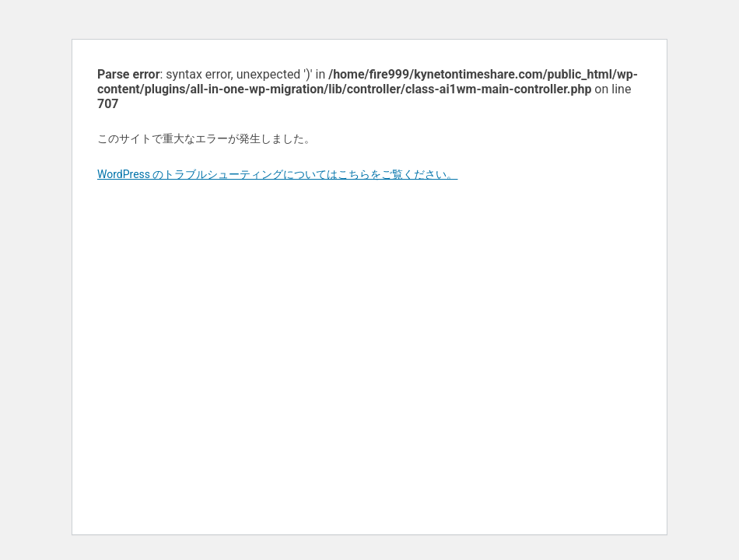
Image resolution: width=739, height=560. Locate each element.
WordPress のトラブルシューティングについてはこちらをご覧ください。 (278, 174)
